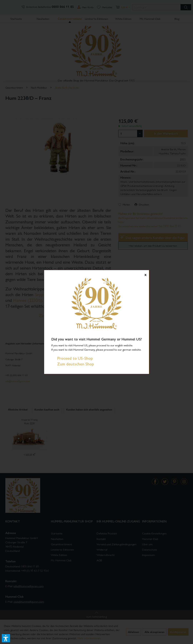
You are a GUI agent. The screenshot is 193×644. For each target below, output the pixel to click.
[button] (6, 638)
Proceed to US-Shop (72, 358)
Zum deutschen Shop (73, 364)
